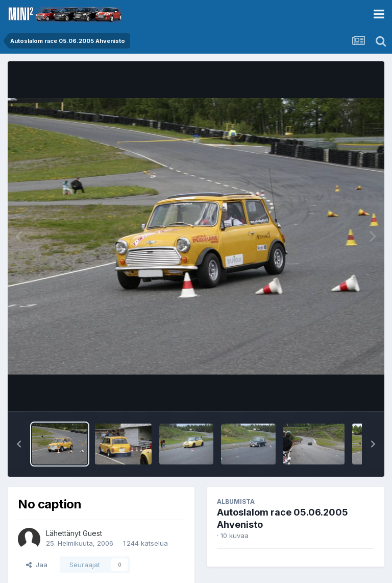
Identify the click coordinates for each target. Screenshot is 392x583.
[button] (19, 444)
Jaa (37, 565)
